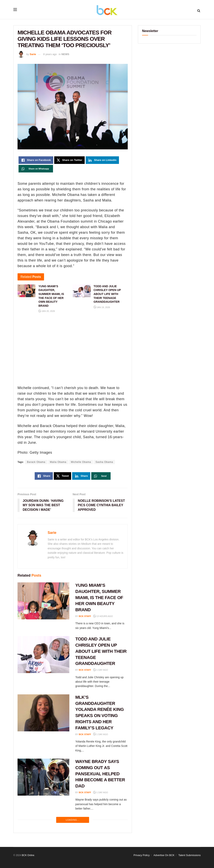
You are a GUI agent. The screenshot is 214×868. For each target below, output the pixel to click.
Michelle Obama (81, 462)
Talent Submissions (189, 855)
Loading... (73, 820)
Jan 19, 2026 (102, 307)
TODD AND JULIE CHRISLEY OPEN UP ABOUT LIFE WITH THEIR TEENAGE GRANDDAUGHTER (101, 651)
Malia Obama (58, 462)
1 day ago (101, 670)
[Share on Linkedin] (102, 160)
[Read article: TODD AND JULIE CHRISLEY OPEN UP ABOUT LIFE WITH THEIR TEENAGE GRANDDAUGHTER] (43, 655)
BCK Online (28, 855)
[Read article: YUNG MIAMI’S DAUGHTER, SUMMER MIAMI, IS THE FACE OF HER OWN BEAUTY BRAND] (43, 601)
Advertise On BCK (164, 855)
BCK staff (85, 616)
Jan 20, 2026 (47, 311)
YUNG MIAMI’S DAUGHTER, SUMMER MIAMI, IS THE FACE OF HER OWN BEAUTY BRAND (99, 597)
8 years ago (50, 54)
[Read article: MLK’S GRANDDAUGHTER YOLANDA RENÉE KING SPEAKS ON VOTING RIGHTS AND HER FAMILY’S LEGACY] (43, 713)
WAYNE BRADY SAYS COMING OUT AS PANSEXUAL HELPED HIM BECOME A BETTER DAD (100, 774)
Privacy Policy (142, 855)
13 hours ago (103, 616)
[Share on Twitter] (69, 160)
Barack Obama (36, 462)
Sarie (33, 54)
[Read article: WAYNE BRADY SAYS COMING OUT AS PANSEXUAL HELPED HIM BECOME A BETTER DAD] (43, 777)
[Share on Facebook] (36, 160)
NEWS (65, 54)
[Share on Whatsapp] (36, 169)
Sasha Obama (104, 462)
